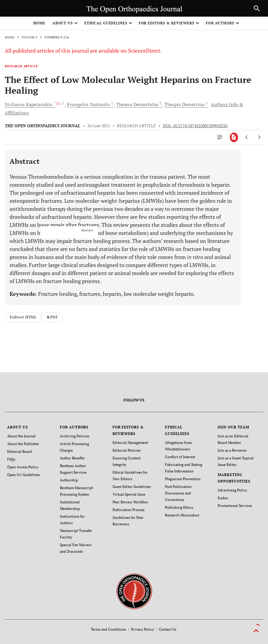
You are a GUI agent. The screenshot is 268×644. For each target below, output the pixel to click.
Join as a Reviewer (232, 450)
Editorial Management (130, 443)
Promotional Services (235, 506)
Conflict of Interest (180, 457)
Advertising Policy (232, 490)
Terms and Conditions (108, 629)
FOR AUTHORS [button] (220, 23)
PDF (52, 317)
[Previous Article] (247, 137)
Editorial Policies (127, 450)
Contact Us (168, 629)
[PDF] (234, 137)
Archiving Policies (75, 436)
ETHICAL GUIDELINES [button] (106, 23)
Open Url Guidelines (24, 475)
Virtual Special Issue (129, 494)
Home (39, 23)
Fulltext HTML (23, 317)
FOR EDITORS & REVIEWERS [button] (167, 23)
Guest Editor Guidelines (132, 487)
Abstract (87, 230)
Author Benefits (72, 458)
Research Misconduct (182, 515)
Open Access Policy (23, 467)
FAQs (11, 459)
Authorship (69, 480)
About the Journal (21, 436)
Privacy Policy (142, 629)
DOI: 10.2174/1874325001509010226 (195, 126)
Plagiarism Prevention (183, 479)
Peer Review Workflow (130, 502)
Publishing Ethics (179, 507)
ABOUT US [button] (63, 23)
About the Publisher (23, 444)
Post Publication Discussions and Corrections (178, 493)
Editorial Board (20, 451)
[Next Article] (259, 137)
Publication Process (128, 510)
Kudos (223, 498)
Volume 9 (29, 37)
